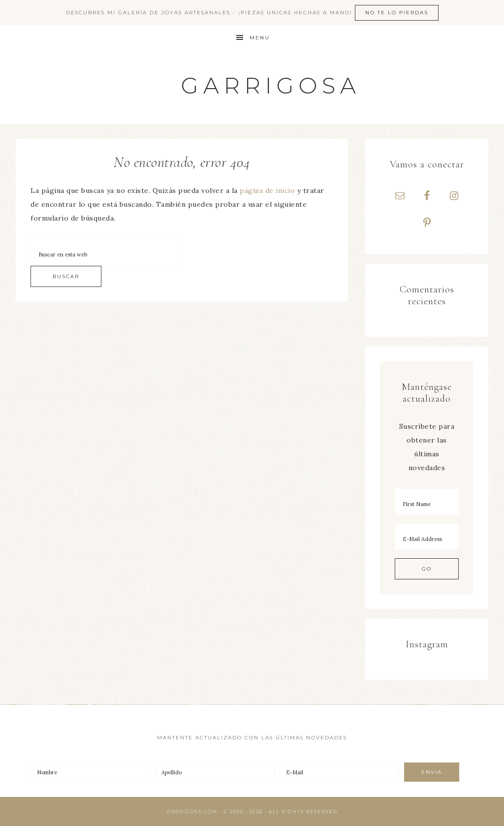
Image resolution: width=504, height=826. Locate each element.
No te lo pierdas (397, 13)
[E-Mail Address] (427, 537)
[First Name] (427, 502)
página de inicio (267, 191)
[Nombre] (90, 772)
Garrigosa (271, 85)
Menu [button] (260, 38)
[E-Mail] (339, 772)
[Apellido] (215, 772)
